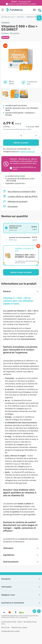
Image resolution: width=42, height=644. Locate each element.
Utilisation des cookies (19, 628)
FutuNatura (5, 22)
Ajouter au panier (21, 143)
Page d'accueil (8, 17)
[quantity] (21, 136)
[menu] (3, 10)
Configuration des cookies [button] (11, 631)
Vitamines (20, 17)
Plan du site (5, 628)
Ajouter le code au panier (22, 4)
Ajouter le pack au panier (21, 272)
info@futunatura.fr (27, 152)
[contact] (34, 10)
